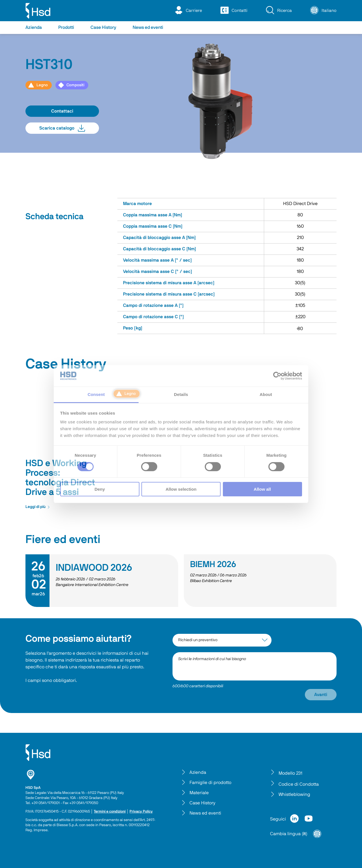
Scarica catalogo (62, 128)
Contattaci (62, 111)
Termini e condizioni (110, 812)
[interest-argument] (222, 640)
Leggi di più (38, 507)
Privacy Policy (141, 812)
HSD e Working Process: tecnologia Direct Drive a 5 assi (60, 478)
